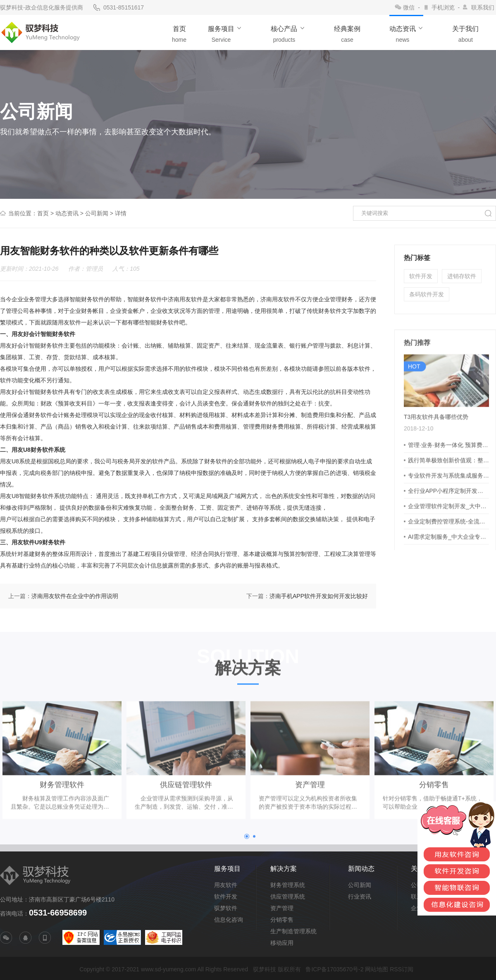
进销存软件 (462, 276)
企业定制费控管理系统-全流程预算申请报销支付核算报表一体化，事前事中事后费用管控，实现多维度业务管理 (448, 540)
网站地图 (377, 969)
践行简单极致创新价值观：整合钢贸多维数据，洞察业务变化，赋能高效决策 (448, 479)
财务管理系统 (288, 885)
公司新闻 (97, 213)
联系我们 (483, 7)
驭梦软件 (226, 908)
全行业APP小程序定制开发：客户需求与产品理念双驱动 (448, 509)
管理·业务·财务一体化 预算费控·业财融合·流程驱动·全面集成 (448, 463)
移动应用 (282, 943)
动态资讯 (67, 213)
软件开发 (421, 276)
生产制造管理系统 (293, 931)
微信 (409, 7)
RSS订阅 (402, 969)
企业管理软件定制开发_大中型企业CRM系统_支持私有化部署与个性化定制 (448, 525)
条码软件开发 (427, 294)
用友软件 (226, 885)
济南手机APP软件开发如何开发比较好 (319, 596)
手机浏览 (443, 7)
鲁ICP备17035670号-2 (334, 969)
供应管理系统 (288, 897)
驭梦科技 (265, 969)
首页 (43, 213)
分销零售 (282, 920)
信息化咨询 (229, 920)
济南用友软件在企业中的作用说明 (75, 596)
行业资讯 (360, 897)
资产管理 (282, 908)
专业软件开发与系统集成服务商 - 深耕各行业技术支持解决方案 (448, 494)
